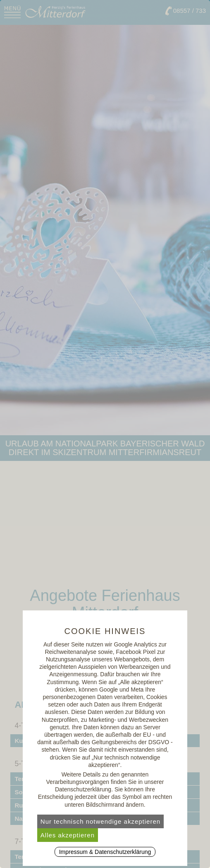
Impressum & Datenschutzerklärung (105, 852)
